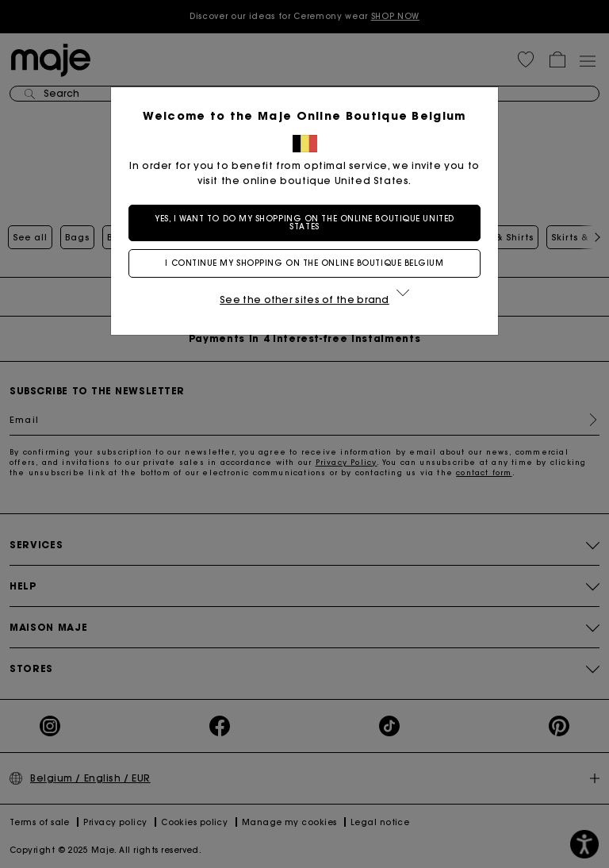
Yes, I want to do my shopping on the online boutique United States (304, 223)
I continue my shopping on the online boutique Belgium (304, 263)
